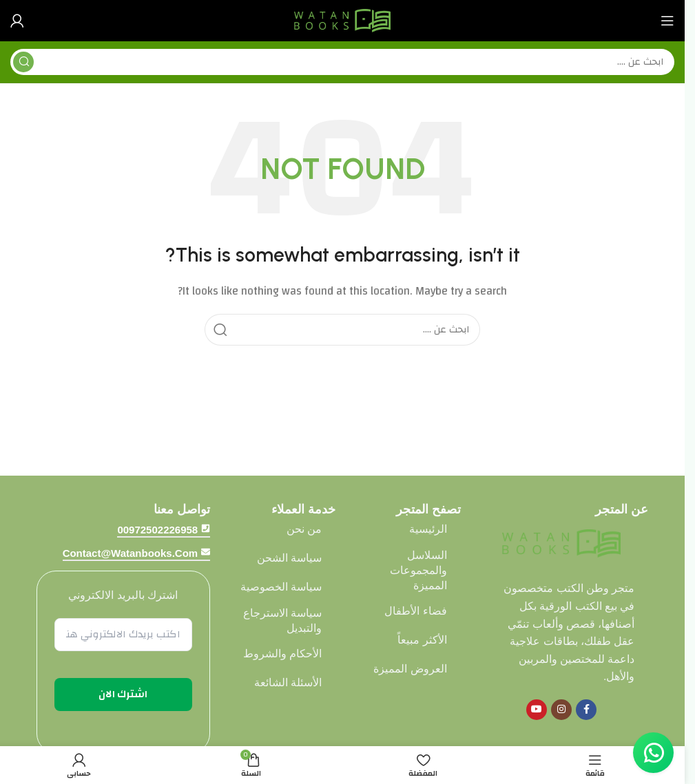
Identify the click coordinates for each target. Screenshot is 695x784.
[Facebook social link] (586, 710)
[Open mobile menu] (667, 21)
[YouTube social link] (537, 710)
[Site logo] (342, 20)
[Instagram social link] (561, 710)
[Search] (342, 62)
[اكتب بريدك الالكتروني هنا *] (124, 635)
